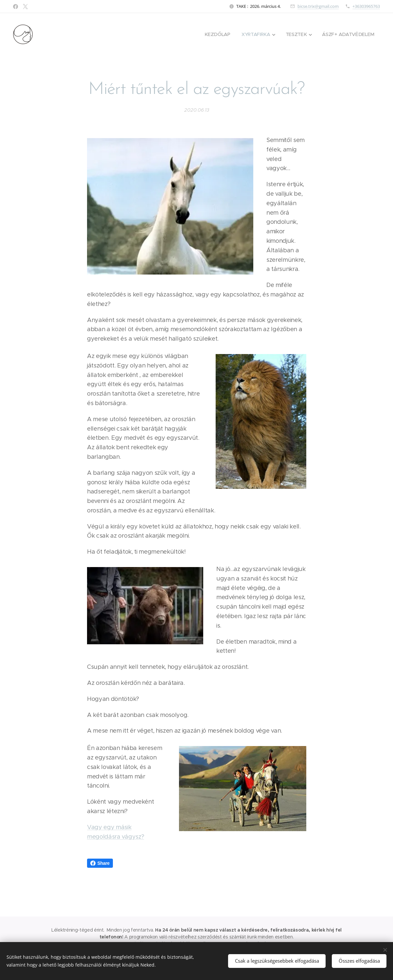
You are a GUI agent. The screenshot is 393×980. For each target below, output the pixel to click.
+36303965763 (366, 6)
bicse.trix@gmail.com (318, 6)
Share (100, 863)
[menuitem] (219, 34)
